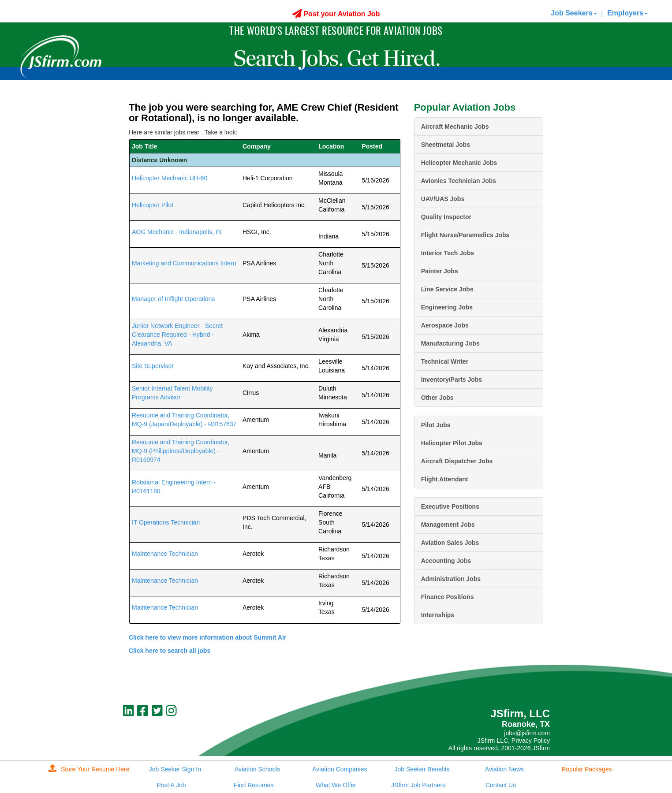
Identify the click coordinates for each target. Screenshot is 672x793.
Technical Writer (445, 361)
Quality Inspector (446, 217)
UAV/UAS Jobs (443, 199)
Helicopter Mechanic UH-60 (170, 178)
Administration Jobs (451, 579)
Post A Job (171, 785)
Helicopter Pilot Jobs (452, 443)
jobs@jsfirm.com (527, 733)
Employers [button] (627, 13)
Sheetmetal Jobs (446, 145)
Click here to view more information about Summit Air (207, 637)
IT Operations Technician (166, 522)
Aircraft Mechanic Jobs (455, 127)
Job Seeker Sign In (175, 769)
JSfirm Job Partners (418, 785)
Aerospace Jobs (445, 325)
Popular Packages (587, 769)
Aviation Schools (257, 769)
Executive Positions (450, 506)
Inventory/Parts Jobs (452, 380)
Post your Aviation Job (336, 14)
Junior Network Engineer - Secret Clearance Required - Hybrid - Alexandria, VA (177, 335)
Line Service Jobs (447, 289)
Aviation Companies (340, 769)
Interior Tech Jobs (448, 253)
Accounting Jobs (446, 561)
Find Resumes (254, 785)
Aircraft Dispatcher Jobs (457, 461)
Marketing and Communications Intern (184, 263)
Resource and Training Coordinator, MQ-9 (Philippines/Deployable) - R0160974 (181, 451)
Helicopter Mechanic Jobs (459, 163)
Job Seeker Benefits (422, 769)
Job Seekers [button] (574, 13)
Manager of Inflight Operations (173, 299)
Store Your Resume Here (89, 769)
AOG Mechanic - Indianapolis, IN (177, 232)
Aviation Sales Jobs (450, 543)
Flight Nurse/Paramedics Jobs (465, 235)
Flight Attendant (445, 479)
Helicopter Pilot (153, 205)
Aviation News (504, 769)
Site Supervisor (153, 366)
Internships (438, 615)
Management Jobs (448, 525)
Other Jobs (437, 398)
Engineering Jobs (447, 307)
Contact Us (501, 785)
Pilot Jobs (436, 425)
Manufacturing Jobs (450, 343)
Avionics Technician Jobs (459, 181)
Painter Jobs (440, 271)
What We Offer (336, 785)
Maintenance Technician (165, 554)
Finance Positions (448, 597)
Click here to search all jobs (170, 651)
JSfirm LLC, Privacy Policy (514, 741)
